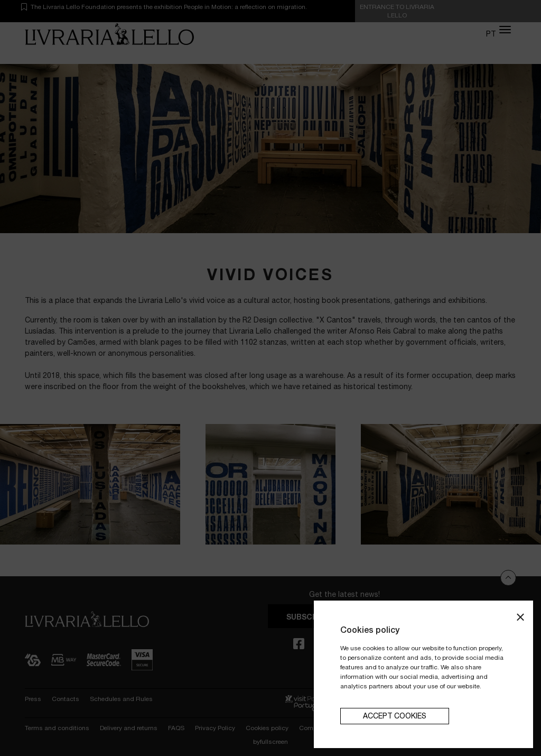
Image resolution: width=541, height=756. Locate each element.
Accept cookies (395, 716)
